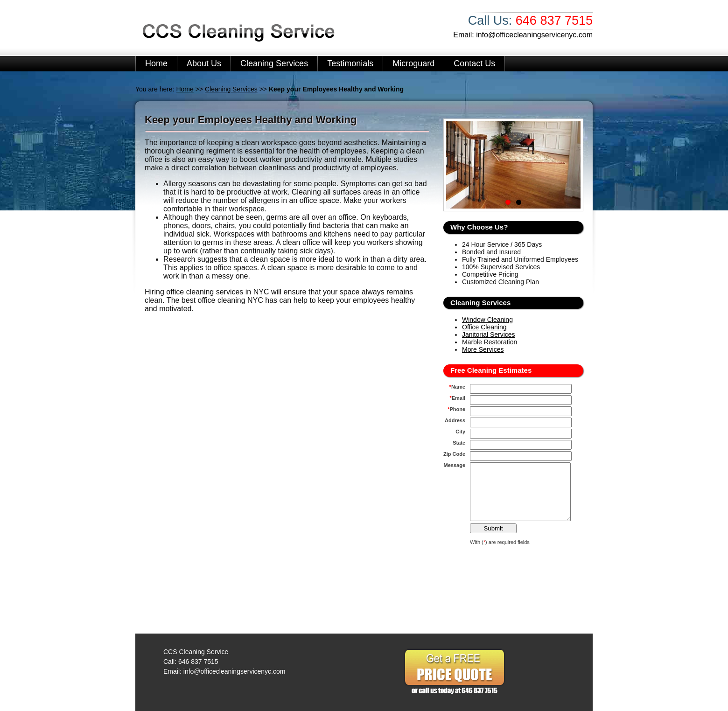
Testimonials (350, 63)
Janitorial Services (489, 335)
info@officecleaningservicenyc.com (534, 35)
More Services (483, 349)
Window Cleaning (487, 320)
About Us (204, 63)
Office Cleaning (484, 327)
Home (156, 63)
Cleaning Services (274, 63)
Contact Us (474, 63)
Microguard (413, 63)
